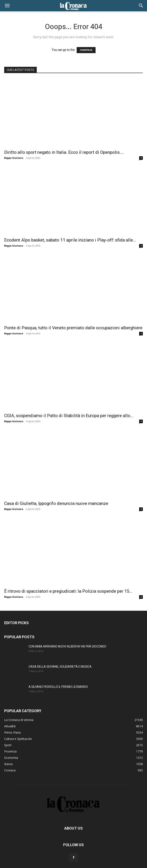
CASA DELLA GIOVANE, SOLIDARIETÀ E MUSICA (60, 667)
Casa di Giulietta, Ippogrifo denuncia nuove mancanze (56, 503)
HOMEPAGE (86, 50)
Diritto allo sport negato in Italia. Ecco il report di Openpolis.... (64, 152)
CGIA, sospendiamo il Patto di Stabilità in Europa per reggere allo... (69, 416)
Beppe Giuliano (14, 158)
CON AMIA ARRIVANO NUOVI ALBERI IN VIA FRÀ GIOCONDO (67, 646)
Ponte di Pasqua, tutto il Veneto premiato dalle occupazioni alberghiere (73, 328)
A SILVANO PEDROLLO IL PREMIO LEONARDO (58, 687)
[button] (7, 6)
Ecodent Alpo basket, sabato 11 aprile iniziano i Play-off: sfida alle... (70, 240)
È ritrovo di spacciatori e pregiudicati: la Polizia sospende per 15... (68, 591)
